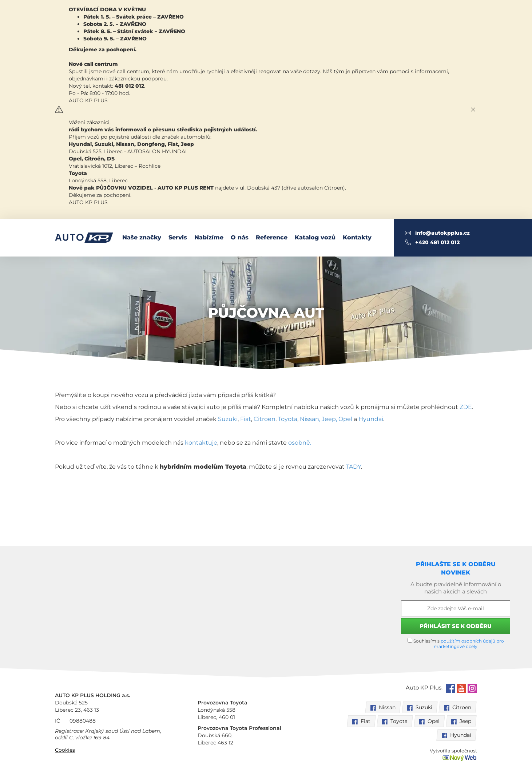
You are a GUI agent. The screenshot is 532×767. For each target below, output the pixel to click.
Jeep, (330, 419)
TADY (354, 467)
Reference (272, 237)
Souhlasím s (456, 643)
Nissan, (310, 419)
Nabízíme (209, 237)
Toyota (288, 419)
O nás (240, 237)
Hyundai (371, 419)
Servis (178, 237)
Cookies (65, 750)
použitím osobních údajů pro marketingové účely (469, 644)
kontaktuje (201, 443)
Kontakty (357, 237)
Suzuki (228, 419)
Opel (345, 419)
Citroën (265, 419)
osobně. (300, 443)
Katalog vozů (315, 237)
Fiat (245, 419)
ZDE (466, 407)
